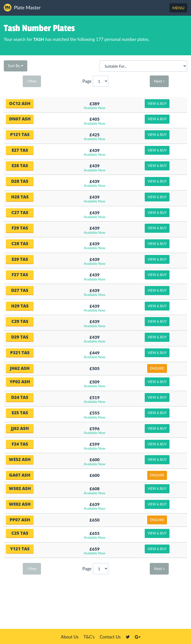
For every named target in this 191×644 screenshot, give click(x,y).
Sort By (16, 66)
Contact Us (110, 637)
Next (159, 81)
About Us (70, 637)
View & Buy (157, 104)
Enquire (157, 368)
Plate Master (22, 8)
